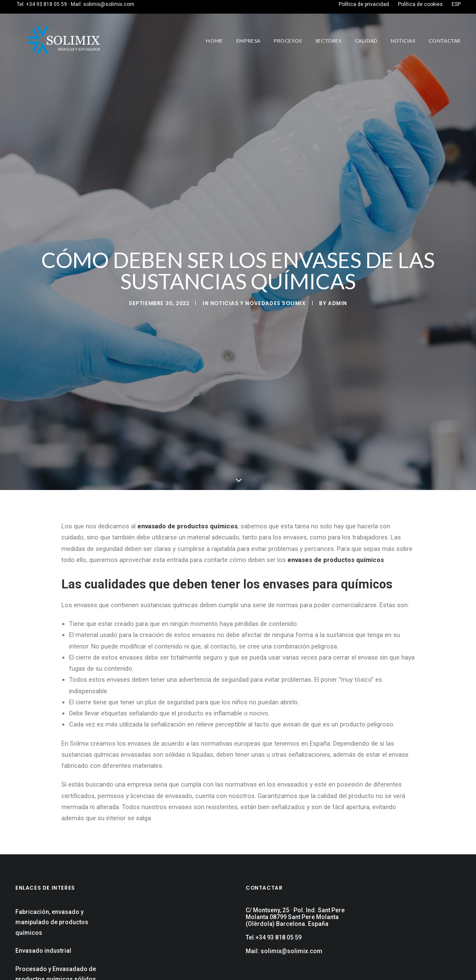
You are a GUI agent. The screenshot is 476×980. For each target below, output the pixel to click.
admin (338, 303)
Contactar (445, 41)
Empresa (248, 41)
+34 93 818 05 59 (46, 4)
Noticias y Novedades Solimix (258, 303)
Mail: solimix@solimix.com (284, 951)
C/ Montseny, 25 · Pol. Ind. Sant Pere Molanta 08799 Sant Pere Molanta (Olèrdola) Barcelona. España (295, 917)
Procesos (288, 41)
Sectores (328, 41)
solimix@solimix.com (109, 4)
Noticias (403, 41)
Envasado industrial (43, 951)
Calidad (366, 41)
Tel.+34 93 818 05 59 (274, 937)
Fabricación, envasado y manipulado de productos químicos (52, 922)
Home (214, 41)
